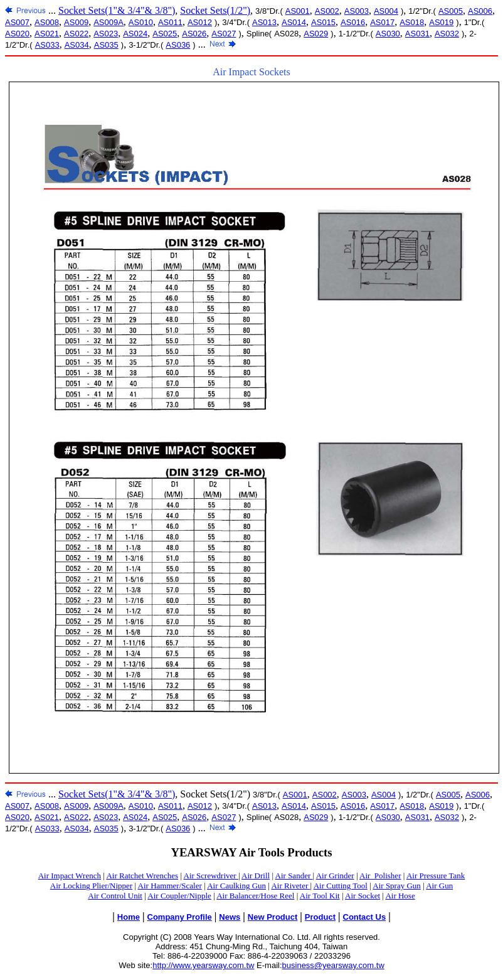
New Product (273, 917)
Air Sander (294, 876)
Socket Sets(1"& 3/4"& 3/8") (117, 10)
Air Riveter (290, 886)
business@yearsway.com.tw (333, 965)
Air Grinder (335, 876)
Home (129, 917)
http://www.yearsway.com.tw (203, 965)
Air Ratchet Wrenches (142, 876)
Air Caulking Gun (236, 886)
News (230, 917)
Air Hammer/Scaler (170, 886)
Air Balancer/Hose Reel (255, 896)
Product (320, 917)
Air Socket (363, 896)
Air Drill (256, 876)
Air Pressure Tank (436, 876)
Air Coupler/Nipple (179, 896)
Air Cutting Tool (341, 886)
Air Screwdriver (211, 876)
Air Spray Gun (397, 886)
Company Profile (180, 917)
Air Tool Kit (320, 896)
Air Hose (400, 896)
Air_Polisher (380, 876)
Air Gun (439, 886)
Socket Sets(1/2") (215, 10)
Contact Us (365, 917)
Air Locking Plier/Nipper (91, 886)
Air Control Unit (115, 896)
